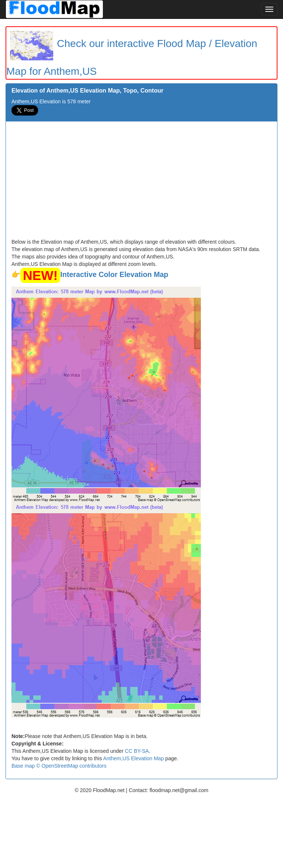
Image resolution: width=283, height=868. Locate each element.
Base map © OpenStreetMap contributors (59, 766)
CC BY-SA (137, 751)
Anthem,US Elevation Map (134, 758)
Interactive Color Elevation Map (114, 274)
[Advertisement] (141, 183)
